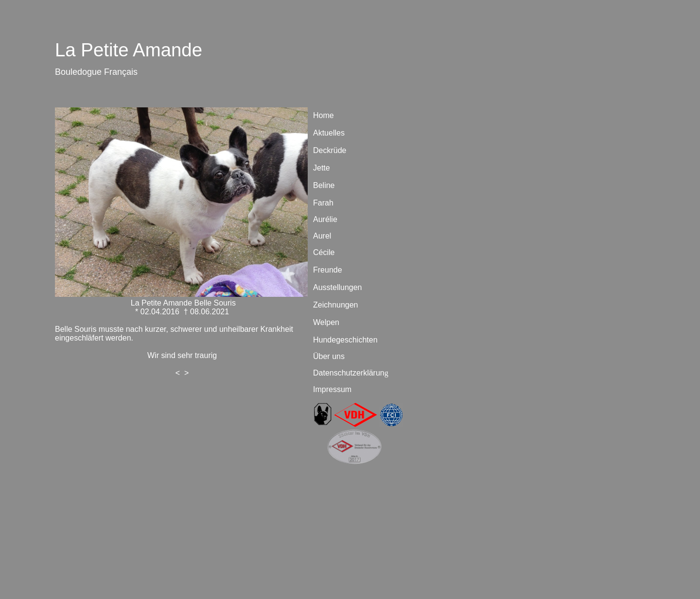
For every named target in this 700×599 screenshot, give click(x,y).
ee (370, 350)
